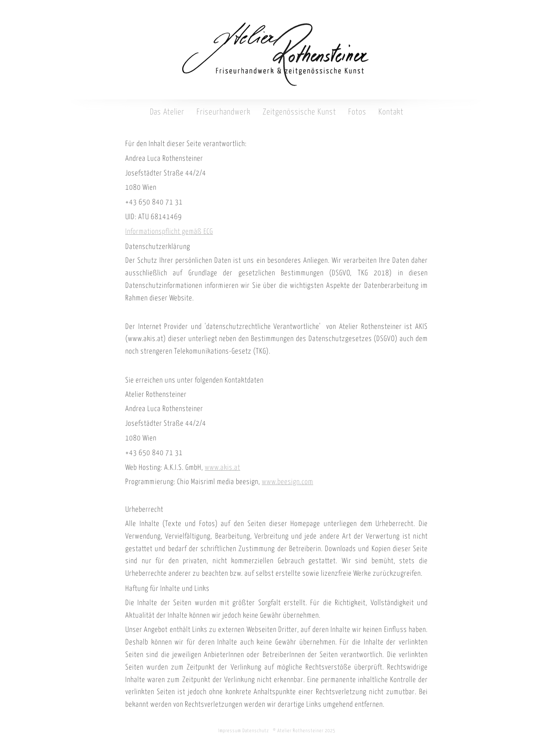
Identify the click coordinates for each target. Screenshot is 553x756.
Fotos (357, 112)
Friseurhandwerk (224, 112)
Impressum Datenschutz (244, 731)
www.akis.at (222, 468)
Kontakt (391, 112)
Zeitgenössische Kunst (299, 112)
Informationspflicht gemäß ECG (169, 232)
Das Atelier (167, 112)
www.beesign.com (288, 482)
